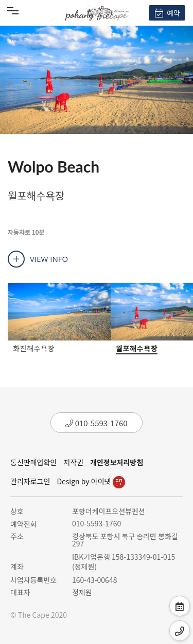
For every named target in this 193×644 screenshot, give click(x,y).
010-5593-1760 (96, 423)
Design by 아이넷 (91, 481)
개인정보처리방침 (117, 462)
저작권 (73, 462)
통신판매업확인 (33, 462)
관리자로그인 (30, 481)
